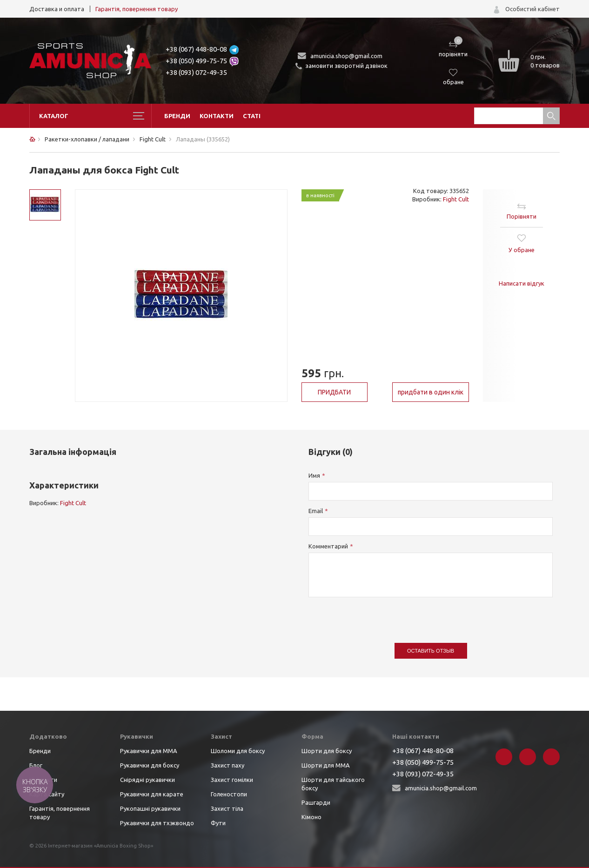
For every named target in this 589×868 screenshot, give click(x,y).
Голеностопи (229, 794)
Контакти (217, 116)
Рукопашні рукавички (150, 808)
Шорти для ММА (326, 765)
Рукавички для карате (152, 794)
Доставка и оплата (57, 9)
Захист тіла (227, 808)
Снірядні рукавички (147, 780)
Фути (218, 823)
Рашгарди (316, 802)
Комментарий (328, 546)
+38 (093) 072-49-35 (196, 72)
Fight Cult (456, 199)
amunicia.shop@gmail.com (346, 56)
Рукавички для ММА (149, 751)
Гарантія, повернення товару (137, 9)
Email (316, 511)
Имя (314, 475)
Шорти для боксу (327, 751)
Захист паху (228, 765)
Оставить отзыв (431, 651)
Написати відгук (522, 283)
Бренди (177, 116)
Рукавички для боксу (150, 765)
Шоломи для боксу (238, 751)
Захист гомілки (232, 780)
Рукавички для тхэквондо (157, 823)
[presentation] (379, 615)
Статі (252, 116)
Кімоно (311, 817)
